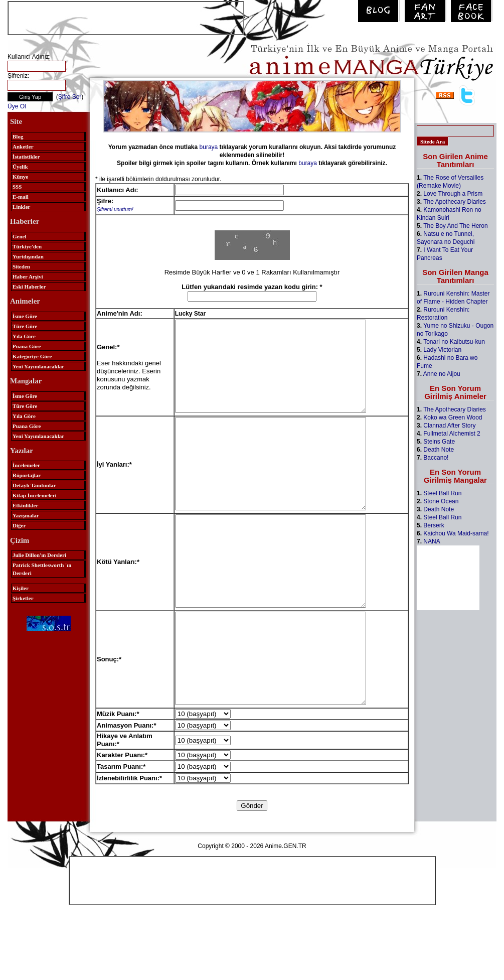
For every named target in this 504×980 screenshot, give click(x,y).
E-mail (21, 197)
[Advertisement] (126, 17)
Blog (18, 136)
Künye (20, 177)
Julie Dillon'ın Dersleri (39, 555)
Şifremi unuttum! (115, 209)
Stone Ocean (441, 501)
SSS (17, 187)
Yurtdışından (28, 256)
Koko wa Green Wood (453, 417)
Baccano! (436, 458)
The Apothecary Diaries (455, 202)
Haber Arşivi (28, 276)
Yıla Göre (24, 336)
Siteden (21, 266)
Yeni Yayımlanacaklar (38, 366)
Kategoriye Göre (32, 356)
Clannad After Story (449, 426)
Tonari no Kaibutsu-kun (454, 342)
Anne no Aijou (442, 374)
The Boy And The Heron (456, 226)
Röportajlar (27, 475)
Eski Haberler (29, 287)
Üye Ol (17, 106)
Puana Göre (27, 346)
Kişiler (21, 588)
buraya (209, 147)
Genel (20, 236)
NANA (432, 541)
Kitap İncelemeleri (35, 495)
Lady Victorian (442, 350)
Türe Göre (25, 326)
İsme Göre (25, 316)
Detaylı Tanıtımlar (34, 485)
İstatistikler (26, 157)
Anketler (23, 147)
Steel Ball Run (442, 493)
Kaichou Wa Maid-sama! (456, 533)
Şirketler (23, 598)
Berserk (434, 525)
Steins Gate (439, 442)
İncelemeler (26, 465)
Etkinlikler (25, 505)
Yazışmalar (26, 515)
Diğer (19, 525)
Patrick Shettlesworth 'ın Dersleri (42, 569)
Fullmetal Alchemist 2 (452, 434)
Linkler (21, 207)
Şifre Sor (70, 97)
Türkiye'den (27, 246)
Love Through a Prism (453, 194)
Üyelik (20, 167)
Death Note (439, 450)
